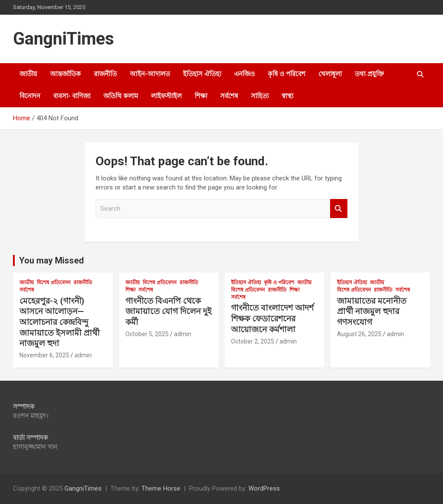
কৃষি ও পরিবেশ (287, 74)
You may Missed (51, 260)
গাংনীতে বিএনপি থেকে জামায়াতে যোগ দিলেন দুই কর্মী (169, 311)
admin (83, 355)
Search (339, 209)
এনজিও (244, 74)
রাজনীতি (105, 74)
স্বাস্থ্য (287, 96)
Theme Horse (161, 488)
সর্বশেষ (229, 96)
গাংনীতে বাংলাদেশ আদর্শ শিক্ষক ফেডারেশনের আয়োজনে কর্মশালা (272, 318)
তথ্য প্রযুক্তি (369, 74)
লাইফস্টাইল (166, 96)
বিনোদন (30, 96)
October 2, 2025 (253, 341)
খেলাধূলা (330, 74)
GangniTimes (64, 39)
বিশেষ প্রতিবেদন (54, 282)
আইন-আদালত (150, 74)
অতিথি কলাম (121, 96)
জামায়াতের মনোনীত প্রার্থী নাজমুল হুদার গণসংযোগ (372, 311)
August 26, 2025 (359, 334)
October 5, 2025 (147, 334)
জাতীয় (28, 74)
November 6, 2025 (44, 355)
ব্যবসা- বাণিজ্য (72, 96)
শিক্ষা (201, 96)
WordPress (264, 488)
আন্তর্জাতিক (66, 74)
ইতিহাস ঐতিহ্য (202, 74)
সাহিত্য (260, 96)
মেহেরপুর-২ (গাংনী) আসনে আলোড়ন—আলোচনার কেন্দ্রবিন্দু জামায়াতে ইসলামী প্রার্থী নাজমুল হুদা (59, 322)
